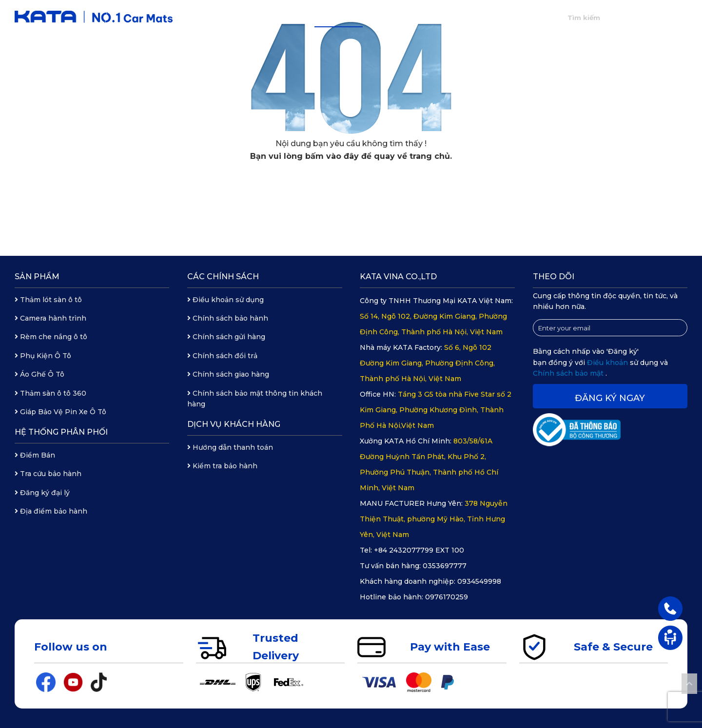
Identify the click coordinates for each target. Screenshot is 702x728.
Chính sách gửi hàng (226, 337)
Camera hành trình (50, 318)
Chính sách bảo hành (228, 318)
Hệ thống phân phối (414, 17)
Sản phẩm (338, 17)
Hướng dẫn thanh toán (230, 447)
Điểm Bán (35, 455)
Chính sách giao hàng (228, 374)
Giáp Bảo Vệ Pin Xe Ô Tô (60, 412)
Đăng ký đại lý (42, 493)
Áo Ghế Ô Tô (39, 374)
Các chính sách (223, 277)
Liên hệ (527, 17)
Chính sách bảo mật (569, 373)
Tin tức (483, 17)
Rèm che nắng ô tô (51, 337)
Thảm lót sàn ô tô (48, 300)
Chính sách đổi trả (222, 356)
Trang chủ (229, 17)
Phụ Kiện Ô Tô (43, 356)
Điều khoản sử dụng (225, 300)
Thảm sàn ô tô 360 (50, 393)
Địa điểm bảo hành (51, 511)
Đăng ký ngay (610, 398)
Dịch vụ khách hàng (234, 424)
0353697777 (445, 566)
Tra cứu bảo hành (48, 474)
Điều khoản (608, 363)
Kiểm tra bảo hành (222, 466)
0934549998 (479, 581)
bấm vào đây (332, 156)
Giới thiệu (284, 17)
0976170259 (447, 597)
